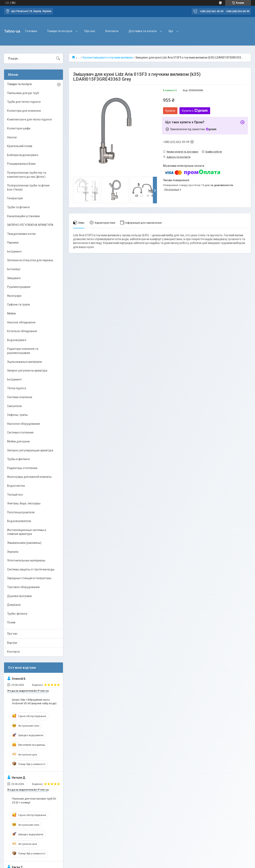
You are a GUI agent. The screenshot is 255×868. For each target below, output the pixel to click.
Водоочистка (16, 486)
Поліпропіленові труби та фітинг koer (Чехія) (29, 187)
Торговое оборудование (23, 587)
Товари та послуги (60, 31)
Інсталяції (14, 269)
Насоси (12, 137)
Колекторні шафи (19, 128)
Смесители (14, 406)
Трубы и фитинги (18, 459)
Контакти (112, 31)
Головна (31, 31)
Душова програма (19, 596)
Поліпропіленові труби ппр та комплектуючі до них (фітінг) (27, 175)
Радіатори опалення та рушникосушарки (23, 351)
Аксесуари (14, 296)
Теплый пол (15, 495)
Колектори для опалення (24, 111)
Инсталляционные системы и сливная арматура (27, 532)
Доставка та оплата (143, 31)
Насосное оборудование (24, 424)
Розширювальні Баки (21, 164)
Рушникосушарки (19, 287)
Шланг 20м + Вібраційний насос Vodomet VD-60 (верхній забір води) (34, 702)
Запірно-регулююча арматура (27, 371)
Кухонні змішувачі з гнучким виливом (108, 57)
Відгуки (12, 643)
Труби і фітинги (17, 614)
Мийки (11, 313)
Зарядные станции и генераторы (29, 578)
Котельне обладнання (22, 331)
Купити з (195, 111)
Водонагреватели (19, 521)
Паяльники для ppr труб (23, 93)
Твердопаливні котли (21, 234)
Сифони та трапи (18, 305)
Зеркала (13, 552)
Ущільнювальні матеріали (24, 362)
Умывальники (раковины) (24, 543)
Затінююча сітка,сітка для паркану (30, 260)
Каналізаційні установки (23, 216)
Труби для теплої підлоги (24, 102)
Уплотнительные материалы (26, 560)
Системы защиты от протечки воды (31, 569)
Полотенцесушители (21, 512)
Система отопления (20, 432)
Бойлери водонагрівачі (23, 155)
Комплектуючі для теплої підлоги (29, 119)
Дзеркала (14, 605)
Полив (11, 622)
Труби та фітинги (18, 207)
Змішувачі (14, 278)
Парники (13, 243)
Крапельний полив (20, 146)
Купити (170, 111)
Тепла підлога (17, 388)
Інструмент (15, 251)
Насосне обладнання (21, 322)
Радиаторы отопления (22, 468)
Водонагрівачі (17, 340)
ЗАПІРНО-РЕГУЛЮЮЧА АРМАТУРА (30, 225)
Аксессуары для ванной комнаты (29, 477)
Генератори (15, 198)
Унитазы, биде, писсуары (24, 503)
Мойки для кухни (18, 441)
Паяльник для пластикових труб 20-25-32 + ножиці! (34, 800)
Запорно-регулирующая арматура (30, 450)
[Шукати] (58, 59)
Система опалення (20, 397)
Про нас (90, 31)
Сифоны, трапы (17, 415)
